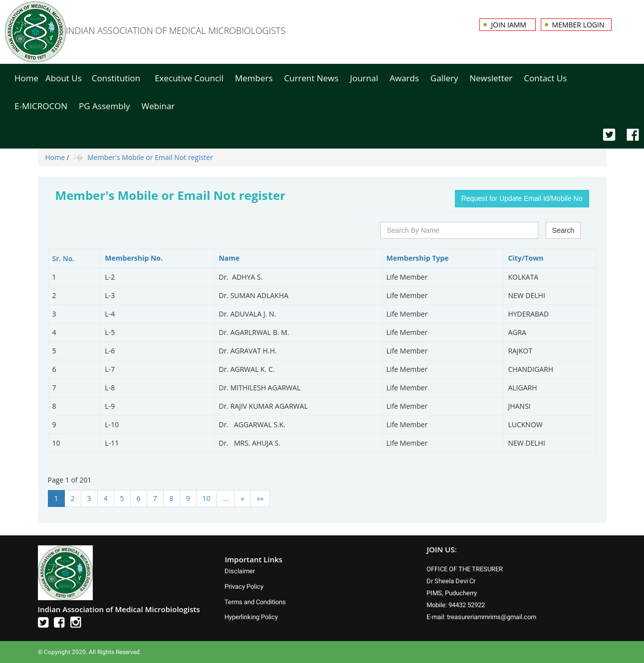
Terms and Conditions (255, 602)
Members (254, 78)
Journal (364, 78)
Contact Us (545, 78)
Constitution (116, 78)
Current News (312, 78)
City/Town (526, 258)
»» (260, 498)
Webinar (158, 106)
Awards (404, 78)
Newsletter (491, 78)
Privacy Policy (244, 586)
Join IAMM (509, 25)
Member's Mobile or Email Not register (150, 157)
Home (26, 78)
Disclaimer (240, 571)
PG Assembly (104, 106)
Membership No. (134, 258)
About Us (64, 78)
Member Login (578, 25)
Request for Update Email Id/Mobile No (522, 198)
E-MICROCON (41, 106)
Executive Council (189, 78)
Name (229, 258)
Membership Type (418, 258)
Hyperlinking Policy (251, 617)
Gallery (444, 78)
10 (207, 498)
